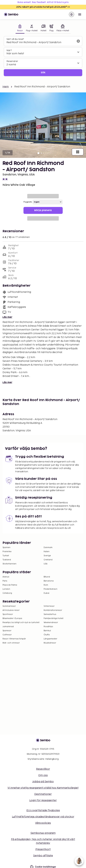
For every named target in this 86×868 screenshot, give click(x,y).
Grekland (48, 560)
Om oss (43, 775)
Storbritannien (9, 564)
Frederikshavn (50, 589)
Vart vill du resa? (15, 39)
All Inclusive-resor (11, 610)
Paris (5, 581)
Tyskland (7, 560)
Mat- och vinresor (11, 643)
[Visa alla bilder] (78, 152)
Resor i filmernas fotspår (14, 639)
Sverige (47, 556)
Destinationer (43, 794)
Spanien (6, 548)
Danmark (48, 548)
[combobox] (40, 43)
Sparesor (7, 631)
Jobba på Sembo (43, 782)
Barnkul (47, 631)
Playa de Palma (10, 585)
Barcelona (49, 581)
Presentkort (43, 849)
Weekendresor (51, 623)
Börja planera (43, 210)
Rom (46, 585)
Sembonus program (43, 833)
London (6, 589)
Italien (47, 552)
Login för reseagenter (43, 800)
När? (9, 50)
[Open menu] (80, 14)
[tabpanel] (43, 56)
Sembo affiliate (43, 856)
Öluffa (47, 635)
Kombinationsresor (53, 610)
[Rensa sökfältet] (78, 41)
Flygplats (28, 202)
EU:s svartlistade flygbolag (43, 810)
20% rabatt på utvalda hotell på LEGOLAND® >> (43, 7)
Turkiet (6, 556)
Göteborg (7, 593)
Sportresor (8, 614)
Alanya (6, 577)
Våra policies (43, 823)
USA (46, 564)
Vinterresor (49, 606)
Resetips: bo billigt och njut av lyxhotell (21, 623)
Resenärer (12, 61)
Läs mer (7, 317)
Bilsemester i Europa (12, 618)
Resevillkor (43, 769)
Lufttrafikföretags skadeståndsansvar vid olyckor (43, 817)
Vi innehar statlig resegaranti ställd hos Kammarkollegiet (43, 788)
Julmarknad (8, 627)
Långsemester (50, 639)
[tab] (20, 28)
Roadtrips (48, 627)
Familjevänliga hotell (53, 618)
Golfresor (7, 635)
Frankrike (7, 552)
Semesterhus (50, 614)
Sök (43, 73)
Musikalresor (50, 643)
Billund (47, 577)
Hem (6, 87)
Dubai (46, 593)
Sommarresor (9, 606)
